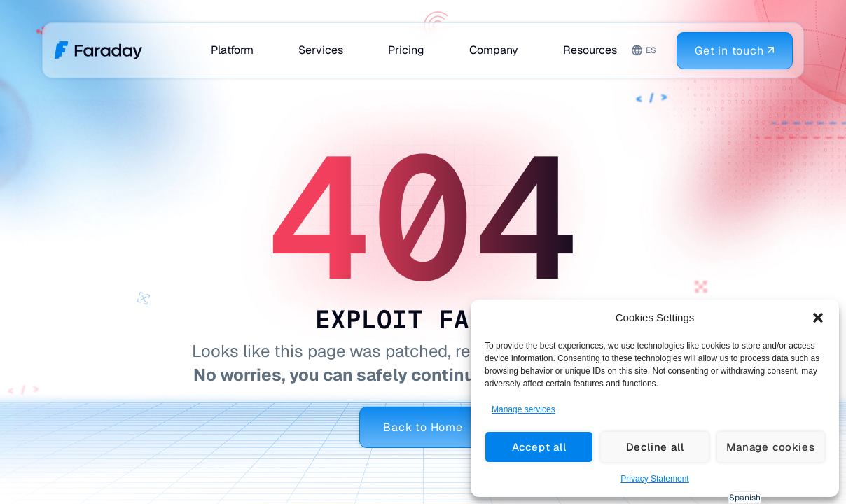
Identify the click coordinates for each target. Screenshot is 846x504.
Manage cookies (770, 447)
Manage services (523, 409)
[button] (818, 318)
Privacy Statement (654, 479)
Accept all (539, 447)
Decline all (655, 447)
